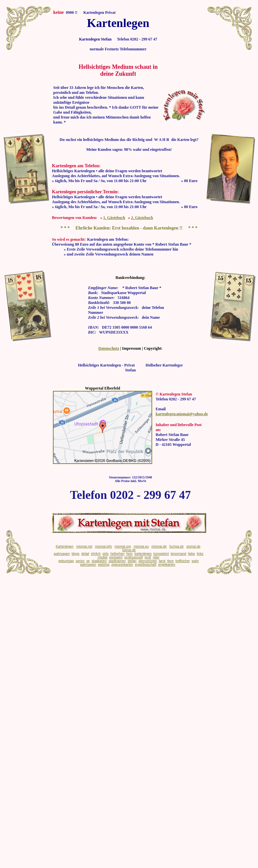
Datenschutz (109, 348)
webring (104, 565)
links (200, 554)
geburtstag (66, 561)
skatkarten (99, 561)
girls (106, 554)
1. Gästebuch (114, 218)
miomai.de (159, 546)
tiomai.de (129, 550)
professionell (133, 557)
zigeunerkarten (122, 565)
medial (102, 557)
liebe (191, 554)
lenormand (178, 554)
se (88, 561)
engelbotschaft (145, 565)
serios (80, 561)
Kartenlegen (65, 546)
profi (148, 557)
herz (129, 554)
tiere (170, 561)
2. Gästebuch (142, 218)
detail (85, 554)
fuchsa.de (176, 546)
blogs (76, 554)
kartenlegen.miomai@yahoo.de (182, 414)
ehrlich (96, 554)
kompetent (161, 554)
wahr (195, 561)
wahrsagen (62, 554)
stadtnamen (117, 561)
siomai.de (193, 546)
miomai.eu (141, 546)
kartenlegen (143, 554)
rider (156, 557)
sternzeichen (148, 561)
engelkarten (167, 565)
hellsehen (117, 554)
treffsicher (183, 561)
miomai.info (103, 546)
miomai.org (123, 546)
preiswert (116, 557)
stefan (132, 561)
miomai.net (84, 546)
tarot (162, 561)
